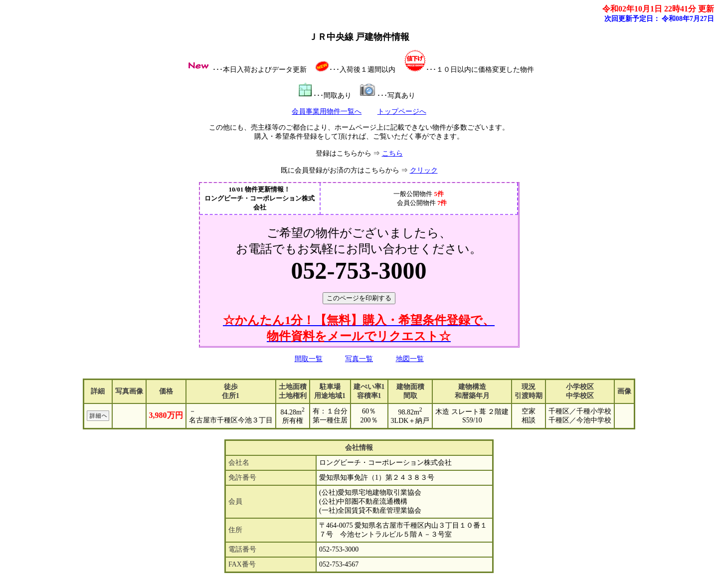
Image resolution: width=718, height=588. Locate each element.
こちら (392, 153)
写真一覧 (359, 359)
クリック (424, 170)
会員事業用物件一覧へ (327, 111)
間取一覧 (309, 359)
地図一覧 (410, 359)
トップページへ (402, 111)
